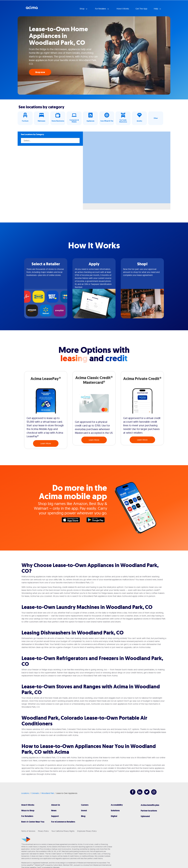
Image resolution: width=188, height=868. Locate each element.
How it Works (123, 9)
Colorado (35, 793)
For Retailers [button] (101, 9)
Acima (32, 8)
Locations (25, 793)
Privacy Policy (43, 831)
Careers (85, 805)
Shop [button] (82, 9)
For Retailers (27, 816)
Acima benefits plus (150, 805)
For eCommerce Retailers (63, 822)
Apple (72, 521)
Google (97, 521)
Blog (83, 816)
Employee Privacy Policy (87, 831)
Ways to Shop (28, 811)
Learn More (46, 443)
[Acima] (26, 839)
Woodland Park (48, 793)
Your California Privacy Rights (63, 831)
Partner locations (149, 811)
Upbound (145, 816)
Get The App (141, 9)
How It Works (28, 805)
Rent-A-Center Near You (33, 822)
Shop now (40, 72)
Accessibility (117, 805)
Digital (114, 816)
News (54, 811)
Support (55, 816)
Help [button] (156, 9)
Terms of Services (28, 831)
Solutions (115, 811)
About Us (56, 805)
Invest (84, 811)
